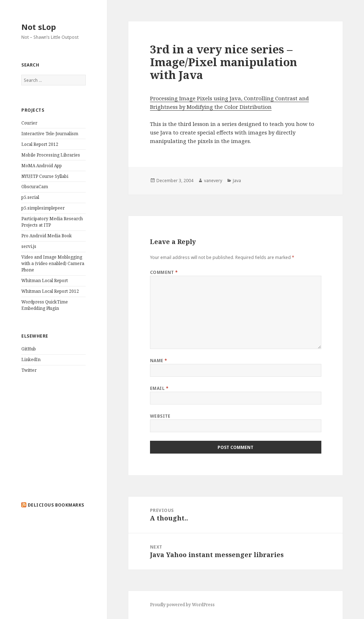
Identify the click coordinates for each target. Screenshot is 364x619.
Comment (164, 272)
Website (160, 416)
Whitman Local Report (45, 281)
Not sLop (39, 27)
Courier (29, 123)
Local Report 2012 (40, 144)
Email (159, 388)
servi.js (29, 246)
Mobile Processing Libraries (51, 155)
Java (237, 181)
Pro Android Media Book (47, 236)
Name (159, 361)
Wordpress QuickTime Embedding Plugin (45, 305)
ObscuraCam (35, 187)
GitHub (29, 349)
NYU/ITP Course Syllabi (45, 176)
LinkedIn (31, 359)
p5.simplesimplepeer (43, 208)
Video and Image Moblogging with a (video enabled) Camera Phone (53, 263)
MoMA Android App (42, 166)
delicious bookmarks (56, 505)
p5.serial (30, 197)
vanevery (213, 181)
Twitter (29, 370)
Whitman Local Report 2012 (50, 291)
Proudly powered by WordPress (182, 605)
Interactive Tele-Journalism (50, 134)
